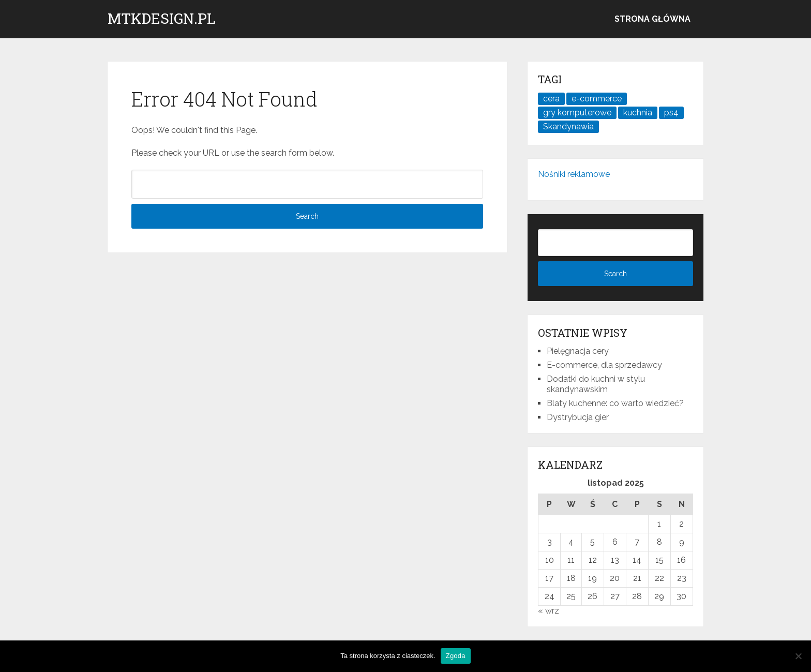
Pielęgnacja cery (578, 351)
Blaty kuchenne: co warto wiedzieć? (615, 403)
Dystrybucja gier (578, 417)
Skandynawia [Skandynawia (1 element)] (568, 126)
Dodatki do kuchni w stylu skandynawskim (596, 384)
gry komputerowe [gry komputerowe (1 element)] (577, 113)
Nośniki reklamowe (574, 174)
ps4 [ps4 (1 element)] (671, 113)
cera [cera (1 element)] (551, 99)
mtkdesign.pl (162, 19)
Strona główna (652, 19)
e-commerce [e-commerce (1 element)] (597, 99)
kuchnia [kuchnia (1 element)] (638, 113)
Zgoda (456, 656)
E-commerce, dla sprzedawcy (604, 365)
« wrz (549, 611)
